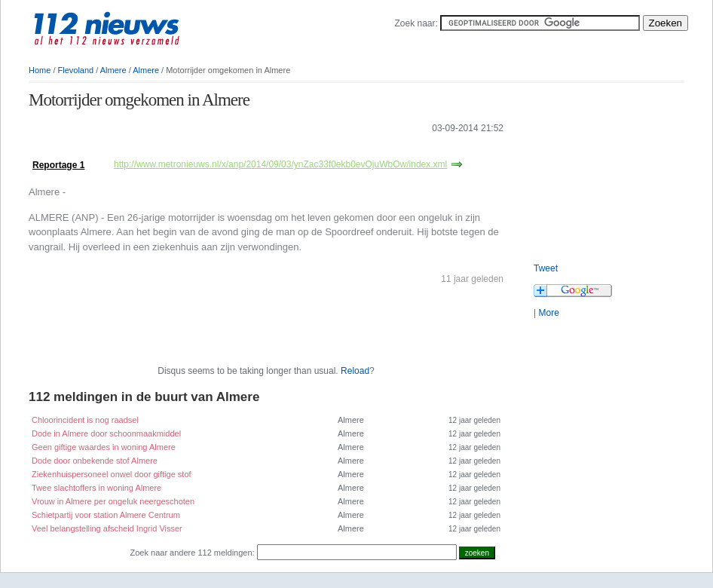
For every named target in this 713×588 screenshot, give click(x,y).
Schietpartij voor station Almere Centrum (106, 515)
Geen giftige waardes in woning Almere (104, 447)
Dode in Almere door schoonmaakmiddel (106, 433)
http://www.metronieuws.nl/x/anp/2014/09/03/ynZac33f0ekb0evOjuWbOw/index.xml (280, 164)
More (548, 313)
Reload (355, 371)
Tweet (546, 268)
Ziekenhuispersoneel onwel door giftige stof (112, 474)
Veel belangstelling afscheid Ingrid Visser (107, 528)
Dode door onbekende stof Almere (95, 461)
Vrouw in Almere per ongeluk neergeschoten (113, 501)
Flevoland (76, 70)
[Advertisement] (609, 166)
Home (40, 70)
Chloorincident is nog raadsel (85, 420)
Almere (113, 70)
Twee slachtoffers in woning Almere (96, 488)
